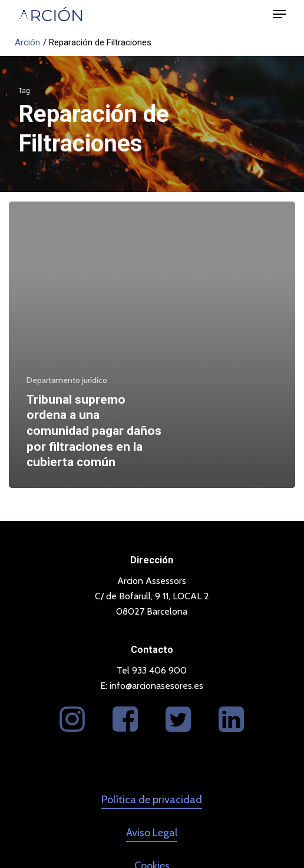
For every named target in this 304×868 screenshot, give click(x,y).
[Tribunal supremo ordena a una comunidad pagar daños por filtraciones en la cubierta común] (152, 345)
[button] (279, 14)
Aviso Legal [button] (152, 833)
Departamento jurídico (67, 380)
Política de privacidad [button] (152, 800)
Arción (27, 42)
